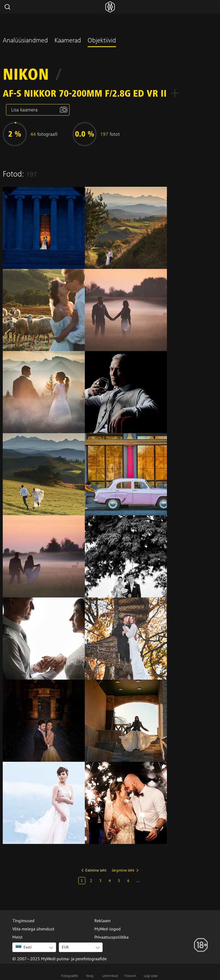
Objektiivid (102, 41)
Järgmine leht (123, 870)
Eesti (24, 947)
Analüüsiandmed (25, 41)
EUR (65, 947)
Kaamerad (68, 41)
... (138, 881)
